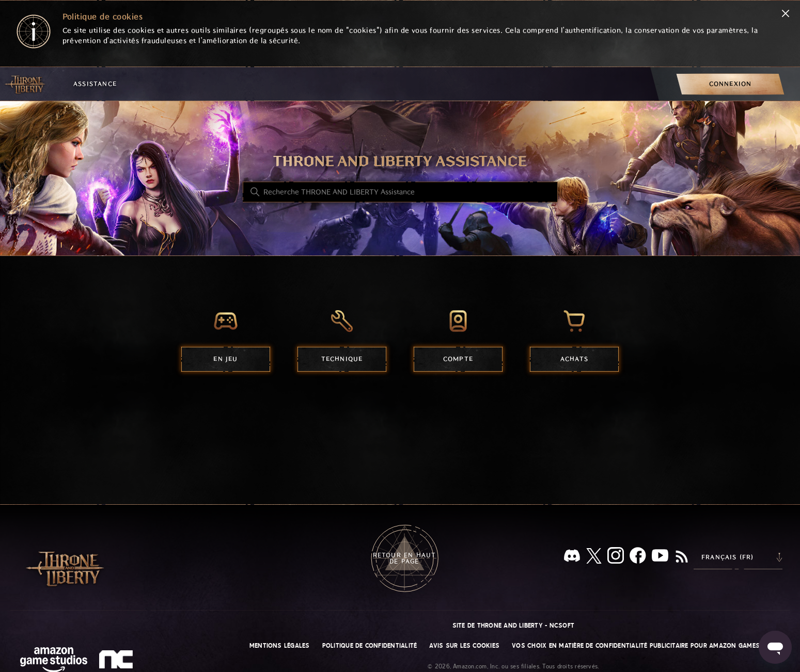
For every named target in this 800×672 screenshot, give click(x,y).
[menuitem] (730, 84)
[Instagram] (616, 557)
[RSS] (682, 557)
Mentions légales (280, 646)
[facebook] (638, 557)
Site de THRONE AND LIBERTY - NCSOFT (513, 626)
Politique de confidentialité (370, 646)
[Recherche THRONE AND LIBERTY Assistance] (400, 192)
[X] (594, 558)
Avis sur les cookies (464, 646)
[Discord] (572, 558)
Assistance (95, 84)
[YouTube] (660, 557)
